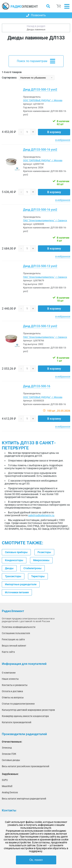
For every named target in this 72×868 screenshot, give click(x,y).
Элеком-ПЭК (9, 754)
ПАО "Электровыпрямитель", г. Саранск (45, 220)
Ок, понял (36, 860)
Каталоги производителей (17, 722)
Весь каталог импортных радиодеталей (24, 799)
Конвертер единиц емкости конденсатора (25, 716)
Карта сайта (8, 652)
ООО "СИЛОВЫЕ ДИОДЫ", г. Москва (43, 100)
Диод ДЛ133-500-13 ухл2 (40, 90)
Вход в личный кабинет (14, 646)
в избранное (63, 140)
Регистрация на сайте (13, 639)
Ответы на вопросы (13, 697)
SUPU (5, 780)
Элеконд (7, 748)
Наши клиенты (10, 679)
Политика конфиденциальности (19, 627)
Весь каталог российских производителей (26, 766)
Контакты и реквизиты (15, 685)
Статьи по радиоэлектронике (18, 704)
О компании (9, 673)
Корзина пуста (59, 6)
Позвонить (36, 15)
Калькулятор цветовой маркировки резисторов (28, 710)
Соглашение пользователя (16, 633)
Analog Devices (10, 792)
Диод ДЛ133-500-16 (37, 386)
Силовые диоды (11, 760)
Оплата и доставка (12, 691)
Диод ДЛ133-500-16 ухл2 (40, 150)
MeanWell (7, 786)
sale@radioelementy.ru (41, 515)
